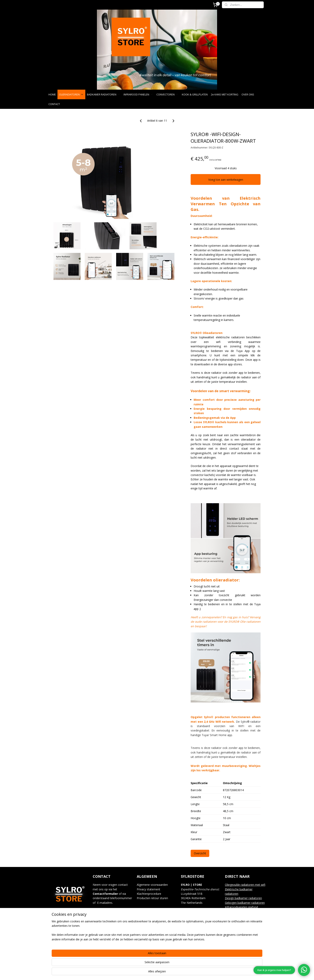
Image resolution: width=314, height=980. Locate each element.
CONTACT (54, 104)
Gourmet (231, 920)
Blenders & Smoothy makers (244, 929)
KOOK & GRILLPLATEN (195, 94)
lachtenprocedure (150, 894)
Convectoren (233, 912)
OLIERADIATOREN (71, 94)
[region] (131, 964)
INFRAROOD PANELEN (138, 94)
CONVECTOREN (168, 94)
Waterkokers (233, 925)
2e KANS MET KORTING (225, 94)
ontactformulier (106, 894)
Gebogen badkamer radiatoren (245, 903)
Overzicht (200, 853)
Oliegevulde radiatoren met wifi (245, 885)
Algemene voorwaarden (152, 885)
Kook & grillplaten (236, 916)
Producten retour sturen (152, 898)
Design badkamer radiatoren (243, 898)
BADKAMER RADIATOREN (104, 94)
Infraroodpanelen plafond (241, 907)
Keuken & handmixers (239, 934)
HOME (52, 94)
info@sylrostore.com (116, 912)
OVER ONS (248, 94)
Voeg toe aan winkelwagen (226, 180)
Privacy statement (148, 889)
